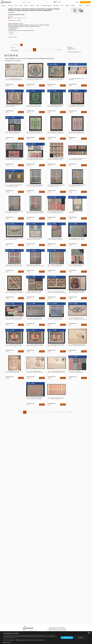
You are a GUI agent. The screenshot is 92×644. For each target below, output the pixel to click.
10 (54, 412)
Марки (73, 5)
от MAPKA (11, 12)
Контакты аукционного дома (16, 14)
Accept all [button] (67, 638)
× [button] (91, 633)
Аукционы (3, 5)
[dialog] (46, 638)
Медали (67, 5)
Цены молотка (22, 59)
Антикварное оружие (46, 5)
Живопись (32, 5)
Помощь (81, 5)
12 (61, 412)
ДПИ (38, 5)
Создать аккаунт (85, 2)
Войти (77, 2)
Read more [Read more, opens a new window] (16, 638)
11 (57, 412)
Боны (62, 5)
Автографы (56, 5)
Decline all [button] (81, 638)
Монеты (26, 5)
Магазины (10, 5)
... (54, 50)
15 (57, 50)
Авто (16, 5)
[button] (31, 642)
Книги (21, 5)
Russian (88, 5)
